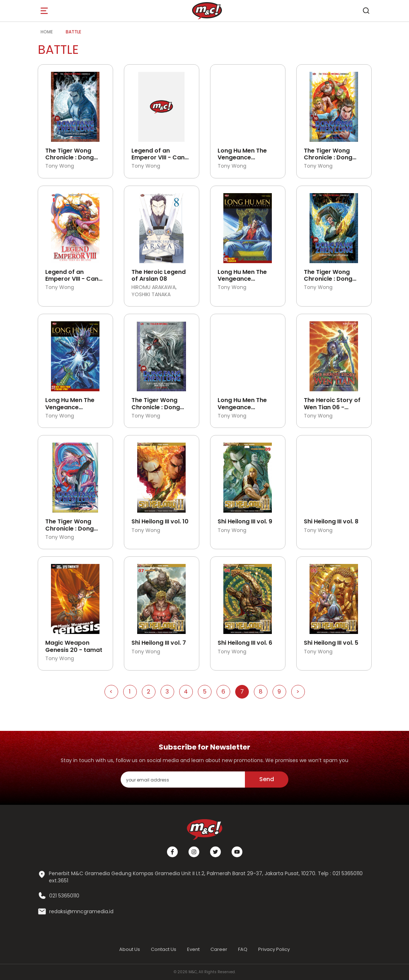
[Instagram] (194, 852)
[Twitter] (215, 852)
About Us (130, 949)
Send (267, 779)
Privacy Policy (274, 949)
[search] (366, 11)
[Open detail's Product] (75, 104)
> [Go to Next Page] (298, 692)
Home (47, 32)
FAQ (243, 949)
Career (219, 949)
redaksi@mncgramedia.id (81, 912)
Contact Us (164, 949)
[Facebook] (172, 852)
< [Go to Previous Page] (111, 692)
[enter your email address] (183, 780)
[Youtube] (237, 852)
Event (193, 949)
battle (73, 32)
